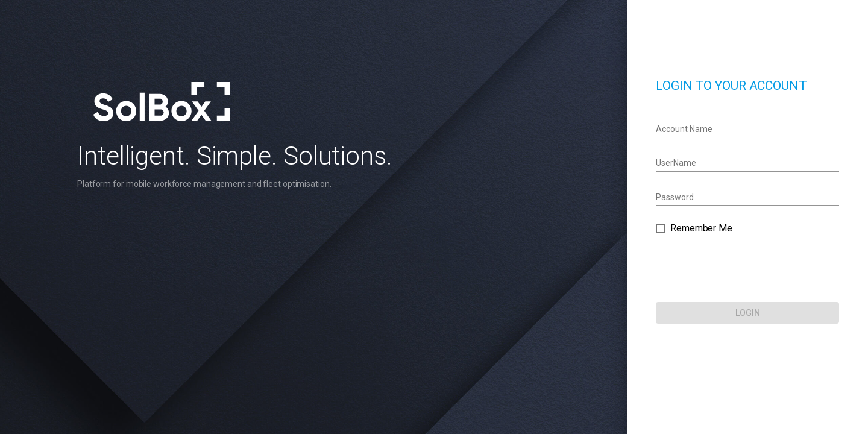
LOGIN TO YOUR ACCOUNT (747, 86)
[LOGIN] (763, 313)
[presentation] (763, 269)
